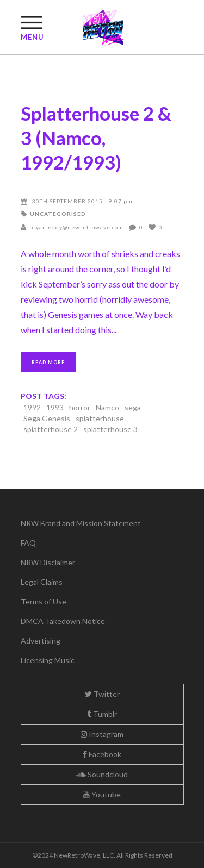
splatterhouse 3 (110, 429)
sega (133, 407)
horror (80, 407)
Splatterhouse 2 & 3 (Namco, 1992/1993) (96, 138)
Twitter (102, 694)
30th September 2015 (67, 201)
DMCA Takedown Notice (63, 621)
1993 (55, 407)
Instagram (102, 734)
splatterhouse (100, 418)
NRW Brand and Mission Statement (81, 523)
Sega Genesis (47, 418)
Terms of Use (44, 601)
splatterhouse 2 (51, 429)
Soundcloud (102, 774)
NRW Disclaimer (48, 562)
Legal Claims (42, 582)
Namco (107, 407)
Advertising (41, 641)
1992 (32, 407)
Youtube (102, 794)
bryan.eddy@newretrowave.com (76, 227)
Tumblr (102, 714)
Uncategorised (58, 214)
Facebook (102, 754)
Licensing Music (48, 660)
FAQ (28, 543)
